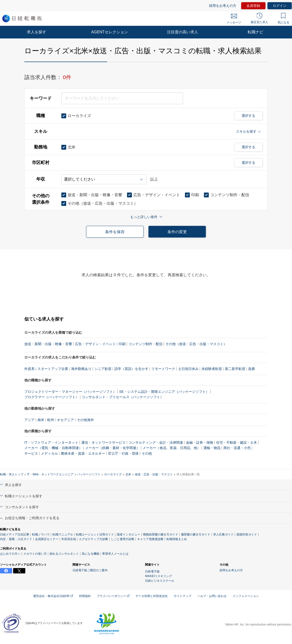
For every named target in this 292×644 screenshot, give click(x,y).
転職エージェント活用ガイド (95, 534)
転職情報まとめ (177, 539)
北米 (128, 474)
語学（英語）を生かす (131, 369)
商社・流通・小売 (237, 448)
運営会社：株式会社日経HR (53, 596)
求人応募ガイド (223, 534)
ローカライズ (113, 474)
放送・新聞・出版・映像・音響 (48, 344)
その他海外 (85, 420)
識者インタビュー (128, 534)
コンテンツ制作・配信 (146, 344)
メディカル (49, 453)
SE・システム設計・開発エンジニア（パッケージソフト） (164, 392)
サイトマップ (182, 596)
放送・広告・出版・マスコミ (154, 474)
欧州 (51, 420)
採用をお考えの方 (223, 6)
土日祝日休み (188, 369)
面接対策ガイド (247, 534)
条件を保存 (115, 232)
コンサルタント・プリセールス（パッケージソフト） (123, 397)
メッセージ (234, 19)
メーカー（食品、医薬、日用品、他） (172, 448)
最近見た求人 (259, 18)
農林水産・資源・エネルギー (83, 453)
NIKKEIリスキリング (159, 576)
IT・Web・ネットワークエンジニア (50, 474)
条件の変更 (177, 232)
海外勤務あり (81, 369)
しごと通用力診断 (123, 539)
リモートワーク (163, 369)
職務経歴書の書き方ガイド (161, 534)
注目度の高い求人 (182, 32)
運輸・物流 (212, 448)
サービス (31, 453)
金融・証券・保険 (200, 442)
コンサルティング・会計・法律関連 (156, 442)
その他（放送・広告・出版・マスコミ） (196, 344)
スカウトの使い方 (35, 554)
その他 (147, 453)
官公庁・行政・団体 (123, 453)
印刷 (122, 344)
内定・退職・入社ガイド (16, 539)
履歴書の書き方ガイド (196, 534)
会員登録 (253, 6)
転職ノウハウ (41, 534)
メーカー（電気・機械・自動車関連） (53, 448)
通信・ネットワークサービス (103, 442)
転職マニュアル (63, 534)
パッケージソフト (89, 474)
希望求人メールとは (115, 554)
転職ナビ (255, 32)
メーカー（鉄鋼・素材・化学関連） (112, 448)
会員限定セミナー (47, 539)
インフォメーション (246, 596)
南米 (41, 420)
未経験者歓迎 (212, 369)
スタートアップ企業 (53, 369)
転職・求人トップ (12, 474)
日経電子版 (152, 571)
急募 (252, 369)
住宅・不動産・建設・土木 (237, 442)
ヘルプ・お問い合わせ (212, 596)
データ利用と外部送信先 (152, 596)
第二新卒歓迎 (235, 369)
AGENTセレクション (109, 32)
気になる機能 (91, 554)
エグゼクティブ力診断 (93, 539)
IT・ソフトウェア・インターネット (51, 442)
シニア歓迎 (103, 369)
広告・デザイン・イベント (95, 344)
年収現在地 (69, 539)
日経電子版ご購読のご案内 (90, 570)
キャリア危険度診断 (150, 539)
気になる (283, 18)
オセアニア (65, 420)
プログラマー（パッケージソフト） (52, 397)
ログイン (280, 6)
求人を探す (36, 32)
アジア (29, 420)
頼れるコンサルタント (64, 554)
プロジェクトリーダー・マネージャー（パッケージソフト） (70, 392)
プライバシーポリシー (113, 596)
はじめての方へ (10, 554)
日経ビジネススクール (160, 581)
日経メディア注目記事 (15, 534)
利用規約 (85, 596)
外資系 (29, 369)
